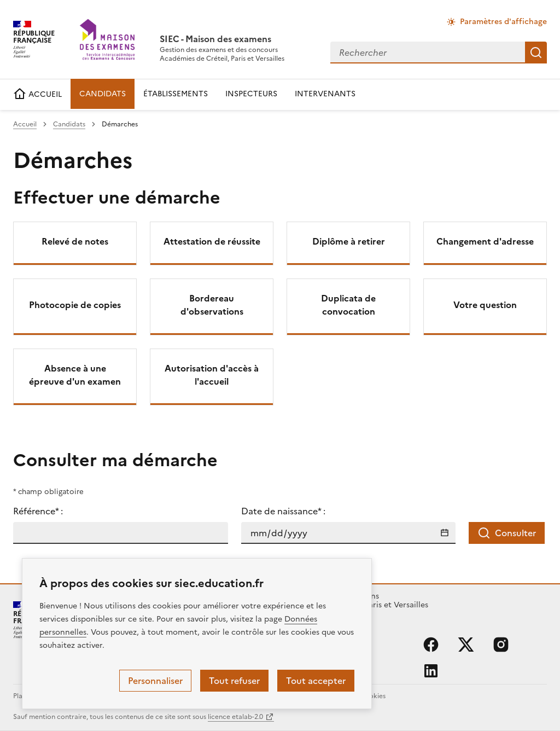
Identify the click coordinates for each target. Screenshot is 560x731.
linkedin (431, 671)
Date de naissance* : (283, 511)
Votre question (485, 305)
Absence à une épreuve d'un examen (75, 375)
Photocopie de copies (75, 305)
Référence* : (38, 511)
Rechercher (536, 53)
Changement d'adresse (485, 241)
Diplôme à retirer (349, 241)
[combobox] (428, 53)
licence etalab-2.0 (235, 717)
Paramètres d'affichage (503, 22)
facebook (431, 645)
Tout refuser (234, 681)
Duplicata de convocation (348, 305)
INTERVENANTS (325, 94)
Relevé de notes (75, 241)
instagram (501, 645)
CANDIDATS (103, 94)
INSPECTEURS (251, 94)
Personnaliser (155, 681)
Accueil (25, 124)
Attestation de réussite (212, 241)
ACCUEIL (37, 94)
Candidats (69, 124)
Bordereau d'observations (212, 305)
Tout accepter (316, 681)
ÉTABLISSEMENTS (176, 94)
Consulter (507, 533)
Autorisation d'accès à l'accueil (212, 375)
